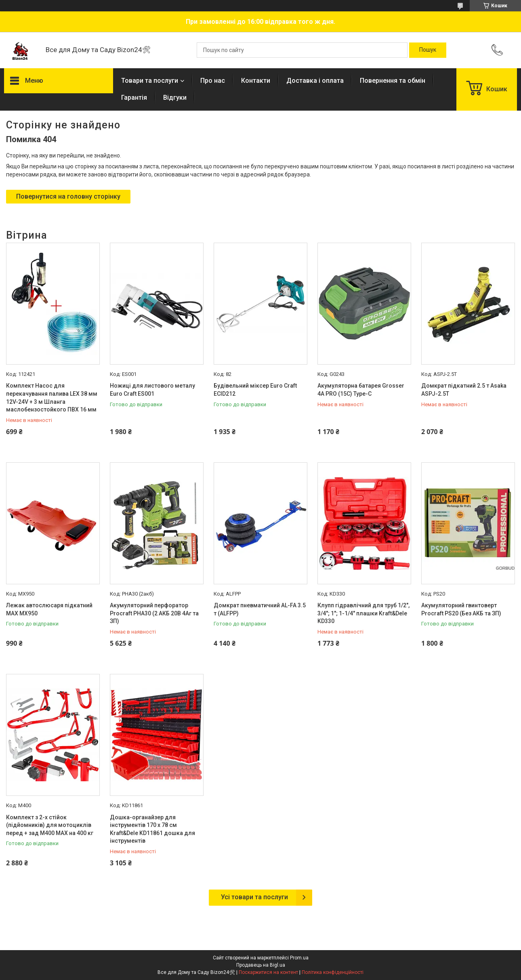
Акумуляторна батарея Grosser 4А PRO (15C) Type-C (361, 390)
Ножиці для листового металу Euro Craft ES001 (152, 390)
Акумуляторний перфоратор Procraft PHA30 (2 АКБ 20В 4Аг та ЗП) (154, 613)
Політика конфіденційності (333, 972)
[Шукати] (428, 50)
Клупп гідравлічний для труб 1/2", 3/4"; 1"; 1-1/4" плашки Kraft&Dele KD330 (363, 613)
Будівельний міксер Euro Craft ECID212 (255, 390)
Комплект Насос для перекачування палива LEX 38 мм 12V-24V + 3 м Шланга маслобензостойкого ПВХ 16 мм (52, 398)
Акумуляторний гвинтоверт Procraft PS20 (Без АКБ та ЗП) (461, 609)
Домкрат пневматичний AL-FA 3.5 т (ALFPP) (260, 609)
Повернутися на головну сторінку (68, 196)
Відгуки (175, 98)
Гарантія (134, 98)
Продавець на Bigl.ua (261, 965)
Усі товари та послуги (254, 897)
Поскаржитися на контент (268, 972)
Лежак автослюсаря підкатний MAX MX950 (49, 609)
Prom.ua (299, 958)
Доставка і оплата (315, 81)
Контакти (256, 81)
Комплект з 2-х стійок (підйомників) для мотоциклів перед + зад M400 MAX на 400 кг (50, 825)
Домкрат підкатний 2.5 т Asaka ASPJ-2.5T (464, 390)
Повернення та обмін (393, 81)
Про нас (213, 81)
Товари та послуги (150, 81)
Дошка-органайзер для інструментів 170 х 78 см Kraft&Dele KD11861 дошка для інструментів (152, 829)
